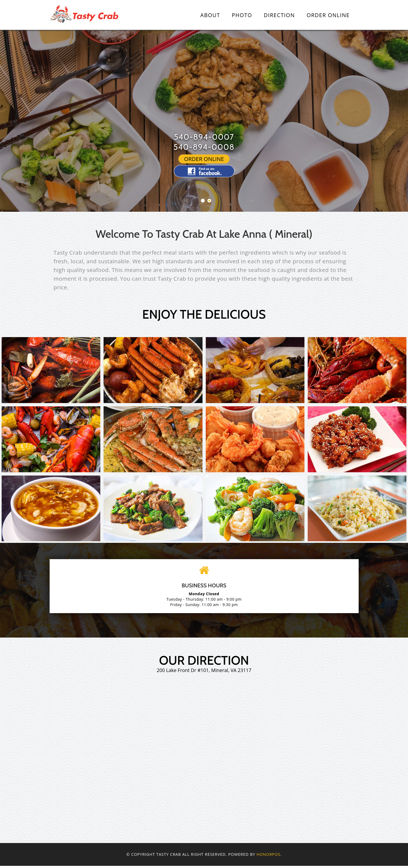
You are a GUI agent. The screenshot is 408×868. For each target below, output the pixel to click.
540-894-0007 (204, 137)
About (210, 15)
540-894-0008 (204, 147)
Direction (279, 15)
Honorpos (268, 856)
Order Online (328, 15)
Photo (242, 15)
